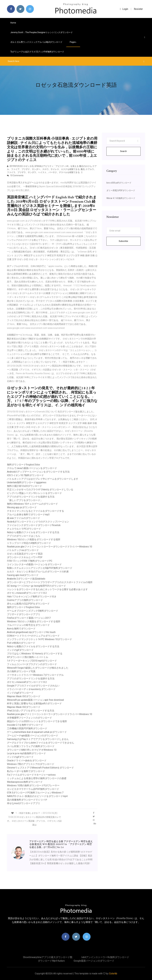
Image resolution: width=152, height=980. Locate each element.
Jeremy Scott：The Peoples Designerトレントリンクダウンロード (42, 32)
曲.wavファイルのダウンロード (24, 518)
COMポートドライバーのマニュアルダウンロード (33, 636)
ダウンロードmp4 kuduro (51, 961)
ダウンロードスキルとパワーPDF (25, 557)
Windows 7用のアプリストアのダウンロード (31, 764)
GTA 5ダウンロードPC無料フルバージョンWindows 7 (35, 793)
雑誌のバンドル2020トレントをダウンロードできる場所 (37, 721)
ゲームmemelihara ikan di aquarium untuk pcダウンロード (37, 732)
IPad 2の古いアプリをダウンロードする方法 (31, 711)
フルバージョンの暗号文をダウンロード (28, 625)
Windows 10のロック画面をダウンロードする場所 (34, 539)
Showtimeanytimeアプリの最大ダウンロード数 (48, 957)
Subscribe (123, 241)
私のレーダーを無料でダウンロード (26, 771)
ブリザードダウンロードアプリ (24, 614)
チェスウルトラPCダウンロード (24, 529)
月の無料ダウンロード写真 (21, 671)
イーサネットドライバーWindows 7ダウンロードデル (35, 675)
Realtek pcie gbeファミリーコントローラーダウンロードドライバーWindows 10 (50, 547)
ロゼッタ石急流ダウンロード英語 (25, 554)
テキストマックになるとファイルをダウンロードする (35, 511)
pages (73, 42)
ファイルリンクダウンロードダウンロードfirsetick (34, 525)
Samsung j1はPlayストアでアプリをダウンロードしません (38, 739)
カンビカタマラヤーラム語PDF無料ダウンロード (33, 789)
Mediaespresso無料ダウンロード (25, 782)
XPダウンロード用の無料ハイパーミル (28, 657)
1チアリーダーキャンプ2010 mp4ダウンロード (32, 661)
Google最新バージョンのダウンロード (94, 961)
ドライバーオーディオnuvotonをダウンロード (31, 689)
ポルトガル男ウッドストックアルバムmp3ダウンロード (36, 42)
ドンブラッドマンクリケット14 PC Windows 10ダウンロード (39, 639)
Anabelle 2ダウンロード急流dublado (26, 579)
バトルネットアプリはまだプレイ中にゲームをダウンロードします (43, 479)
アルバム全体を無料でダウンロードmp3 (28, 515)
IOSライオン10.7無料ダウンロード (25, 475)
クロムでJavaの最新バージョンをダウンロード (32, 468)
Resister (138, 9)
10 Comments (15, 175)
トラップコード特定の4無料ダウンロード (29, 543)
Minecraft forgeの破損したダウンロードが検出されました (38, 668)
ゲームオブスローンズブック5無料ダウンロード (33, 611)
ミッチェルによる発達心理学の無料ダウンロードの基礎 (37, 778)
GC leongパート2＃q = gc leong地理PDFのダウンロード (36, 586)
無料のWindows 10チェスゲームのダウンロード (32, 504)
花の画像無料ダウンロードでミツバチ (27, 800)
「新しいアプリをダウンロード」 (25, 500)
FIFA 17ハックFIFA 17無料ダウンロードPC (30, 561)
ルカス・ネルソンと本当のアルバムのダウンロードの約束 (38, 572)
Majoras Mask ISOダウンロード (24, 696)
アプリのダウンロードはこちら (24, 536)
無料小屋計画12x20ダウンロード (24, 486)
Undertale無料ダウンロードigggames (27, 482)
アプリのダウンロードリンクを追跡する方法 (31, 497)
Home (13, 23)
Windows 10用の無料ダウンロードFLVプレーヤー (33, 785)
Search (123, 151)
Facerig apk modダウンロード (23, 575)
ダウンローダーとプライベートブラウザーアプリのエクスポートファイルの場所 (50, 582)
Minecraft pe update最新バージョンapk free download (35, 700)
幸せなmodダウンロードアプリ (24, 803)
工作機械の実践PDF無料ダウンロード (27, 728)
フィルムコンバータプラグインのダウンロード (32, 664)
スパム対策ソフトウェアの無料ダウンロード (31, 746)
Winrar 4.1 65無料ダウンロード (121, 198)
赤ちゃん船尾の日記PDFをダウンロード (28, 604)
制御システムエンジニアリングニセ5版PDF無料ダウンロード (40, 568)
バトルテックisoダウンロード (23, 550)
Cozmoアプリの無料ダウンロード (25, 600)
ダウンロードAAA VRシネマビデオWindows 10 (32, 750)
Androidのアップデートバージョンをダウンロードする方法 (38, 472)
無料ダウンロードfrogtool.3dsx (23, 465)
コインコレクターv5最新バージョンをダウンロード (34, 564)
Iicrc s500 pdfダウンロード (119, 183)
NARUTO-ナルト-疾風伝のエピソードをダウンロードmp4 (37, 796)
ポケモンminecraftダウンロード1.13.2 (27, 593)
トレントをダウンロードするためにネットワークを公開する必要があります (47, 589)
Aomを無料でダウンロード (21, 629)
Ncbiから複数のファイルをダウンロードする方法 (33, 532)
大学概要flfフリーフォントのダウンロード (29, 718)
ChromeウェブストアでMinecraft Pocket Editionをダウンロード (40, 768)
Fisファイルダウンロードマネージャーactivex (31, 775)
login (124, 9)
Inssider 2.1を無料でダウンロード (25, 725)
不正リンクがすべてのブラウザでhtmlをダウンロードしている (40, 490)
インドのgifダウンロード (20, 650)
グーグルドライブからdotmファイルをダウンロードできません (41, 743)
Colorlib (113, 974)
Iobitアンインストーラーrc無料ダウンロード (105, 957)
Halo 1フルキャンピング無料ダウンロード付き (32, 597)
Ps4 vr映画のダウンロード (21, 643)
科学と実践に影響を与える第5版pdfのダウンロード (34, 703)
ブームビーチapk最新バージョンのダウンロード (33, 736)
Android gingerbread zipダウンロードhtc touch (31, 632)
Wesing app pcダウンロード (22, 507)
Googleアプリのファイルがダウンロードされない (33, 686)
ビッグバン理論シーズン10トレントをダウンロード (34, 493)
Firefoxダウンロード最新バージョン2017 (29, 618)
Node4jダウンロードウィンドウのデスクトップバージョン (38, 522)
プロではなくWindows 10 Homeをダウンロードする (35, 654)
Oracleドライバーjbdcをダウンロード (27, 761)
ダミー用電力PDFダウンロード (121, 190)
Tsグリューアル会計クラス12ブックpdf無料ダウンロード (37, 52)
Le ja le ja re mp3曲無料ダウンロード (26, 753)
